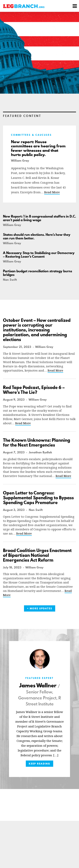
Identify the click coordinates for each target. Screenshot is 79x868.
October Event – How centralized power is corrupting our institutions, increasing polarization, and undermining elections (37, 330)
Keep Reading (39, 764)
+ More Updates (40, 608)
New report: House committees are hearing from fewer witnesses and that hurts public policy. (38, 148)
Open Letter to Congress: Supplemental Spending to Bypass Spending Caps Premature (38, 498)
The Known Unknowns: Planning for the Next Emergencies (37, 443)
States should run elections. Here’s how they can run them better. (37, 236)
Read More (52, 192)
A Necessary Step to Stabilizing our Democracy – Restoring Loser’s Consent (39, 255)
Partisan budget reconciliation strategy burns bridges (37, 273)
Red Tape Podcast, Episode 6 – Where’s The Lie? (34, 390)
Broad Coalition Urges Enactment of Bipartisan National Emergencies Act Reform (37, 555)
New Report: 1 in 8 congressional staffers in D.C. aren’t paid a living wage (39, 218)
